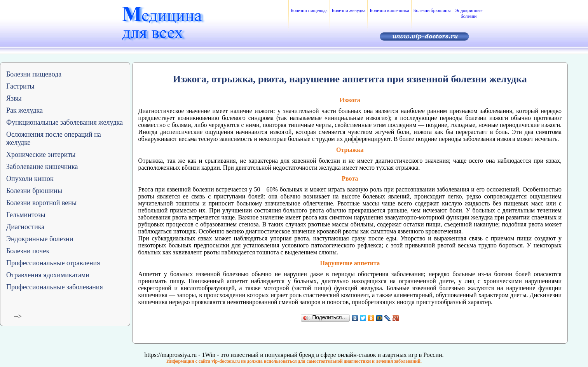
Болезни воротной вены (41, 203)
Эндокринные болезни (469, 13)
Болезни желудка (349, 10)
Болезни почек (28, 251)
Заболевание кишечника (42, 167)
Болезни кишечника (389, 10)
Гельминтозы (26, 215)
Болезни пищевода (309, 10)
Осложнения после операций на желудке (54, 138)
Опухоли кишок (30, 179)
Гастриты (20, 86)
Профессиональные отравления (53, 263)
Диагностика (25, 227)
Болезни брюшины (432, 10)
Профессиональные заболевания (55, 287)
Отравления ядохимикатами (48, 275)
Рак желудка (24, 110)
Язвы (14, 98)
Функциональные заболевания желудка (65, 122)
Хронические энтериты (41, 155)
